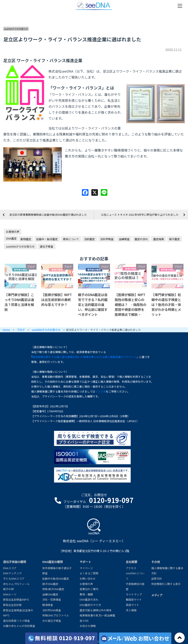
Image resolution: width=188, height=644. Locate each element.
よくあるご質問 (89, 573)
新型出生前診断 (12, 605)
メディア (157, 595)
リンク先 (101, 391)
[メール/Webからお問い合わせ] (135, 638)
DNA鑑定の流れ (89, 599)
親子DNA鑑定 (50, 584)
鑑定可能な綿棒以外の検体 (96, 610)
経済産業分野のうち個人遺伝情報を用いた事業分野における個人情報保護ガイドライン (84, 357)
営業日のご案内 (89, 589)
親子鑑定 (174, 239)
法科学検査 (107, 239)
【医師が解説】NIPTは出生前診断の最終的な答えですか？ (57, 300)
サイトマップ (134, 594)
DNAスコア (10, 568)
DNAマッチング (12, 573)
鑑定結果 (159, 239)
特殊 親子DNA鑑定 (53, 589)
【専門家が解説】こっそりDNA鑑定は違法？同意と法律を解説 (19, 302)
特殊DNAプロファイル (56, 615)
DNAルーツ (10, 594)
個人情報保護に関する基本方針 (167, 571)
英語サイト (132, 605)
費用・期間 (86, 594)
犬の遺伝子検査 (52, 621)
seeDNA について (135, 576)
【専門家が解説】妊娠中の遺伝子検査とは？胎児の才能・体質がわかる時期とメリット (166, 305)
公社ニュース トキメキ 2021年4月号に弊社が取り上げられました (140, 215)
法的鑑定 (89, 239)
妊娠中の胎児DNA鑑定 (56, 579)
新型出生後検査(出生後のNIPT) (18, 613)
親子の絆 (8, 589)
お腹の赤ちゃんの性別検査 (19, 626)
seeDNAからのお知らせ (16, 29)
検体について (71, 239)
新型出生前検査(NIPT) (16, 599)
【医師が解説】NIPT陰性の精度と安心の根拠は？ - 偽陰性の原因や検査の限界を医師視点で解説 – (131, 305)
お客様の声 (13, 232)
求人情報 (131, 610)
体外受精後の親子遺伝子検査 (57, 571)
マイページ (86, 568)
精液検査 (48, 605)
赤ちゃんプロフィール (16, 584)
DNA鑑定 (11, 238)
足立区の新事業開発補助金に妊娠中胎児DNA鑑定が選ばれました (48, 215)
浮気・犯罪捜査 (52, 599)
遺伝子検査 (46, 246)
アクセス (131, 568)
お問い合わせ (88, 579)
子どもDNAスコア (14, 579)
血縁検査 (124, 239)
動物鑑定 (26, 239)
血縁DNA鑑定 (50, 594)
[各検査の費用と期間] (61, 638)
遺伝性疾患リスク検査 (16, 621)
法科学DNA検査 (52, 610)
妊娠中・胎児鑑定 (47, 239)
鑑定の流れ (141, 239)
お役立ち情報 (88, 626)
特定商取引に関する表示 (166, 584)
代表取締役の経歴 (135, 587)
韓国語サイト (134, 599)
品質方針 (157, 579)
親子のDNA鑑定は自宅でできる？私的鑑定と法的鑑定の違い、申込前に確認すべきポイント (93, 305)
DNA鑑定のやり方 (90, 605)
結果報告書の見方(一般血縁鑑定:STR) (97, 618)
